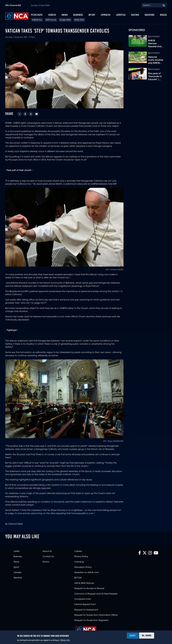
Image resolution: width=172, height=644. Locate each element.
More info (65, 640)
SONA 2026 (79, 20)
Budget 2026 (65, 20)
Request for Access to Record (89, 589)
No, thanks (147, 636)
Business (78, 15)
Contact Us (48, 557)
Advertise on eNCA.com (87, 573)
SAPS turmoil (51, 20)
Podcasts (37, 15)
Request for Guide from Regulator (91, 620)
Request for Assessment (86, 610)
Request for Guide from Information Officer (96, 615)
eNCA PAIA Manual (84, 583)
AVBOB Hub (37, 20)
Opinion (105, 15)
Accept (133, 636)
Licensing (79, 562)
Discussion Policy (83, 567)
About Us (47, 551)
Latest (17, 551)
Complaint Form (83, 599)
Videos (52, 15)
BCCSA (78, 578)
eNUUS (163, 15)
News (65, 15)
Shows (135, 15)
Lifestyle (121, 15)
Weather (149, 15)
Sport (92, 15)
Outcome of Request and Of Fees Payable (96, 594)
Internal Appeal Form (85, 605)
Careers (78, 551)
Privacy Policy (81, 557)
